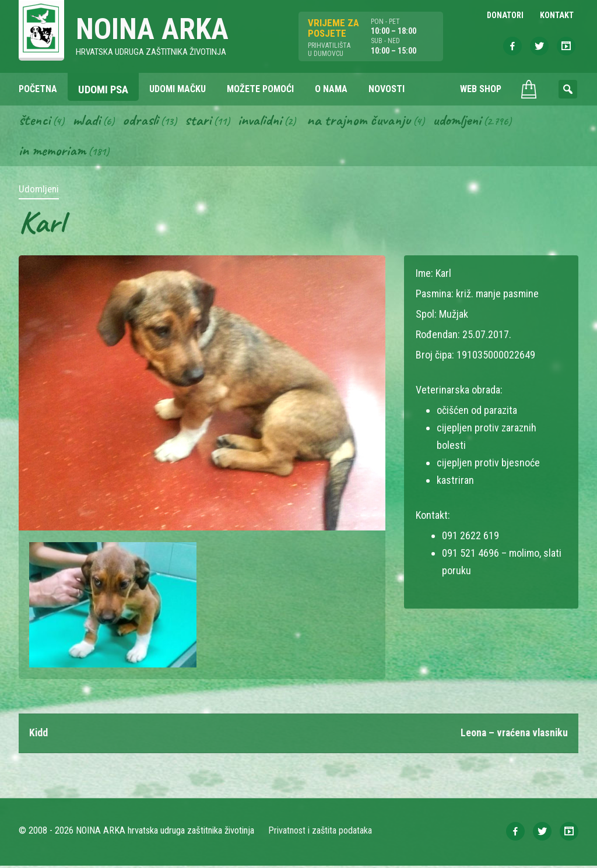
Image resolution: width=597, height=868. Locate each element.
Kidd (39, 735)
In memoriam (53, 152)
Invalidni (263, 121)
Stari (200, 121)
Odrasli (143, 121)
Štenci (35, 121)
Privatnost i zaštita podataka (320, 833)
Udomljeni (463, 121)
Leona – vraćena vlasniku (512, 735)
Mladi (88, 121)
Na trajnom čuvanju (363, 121)
